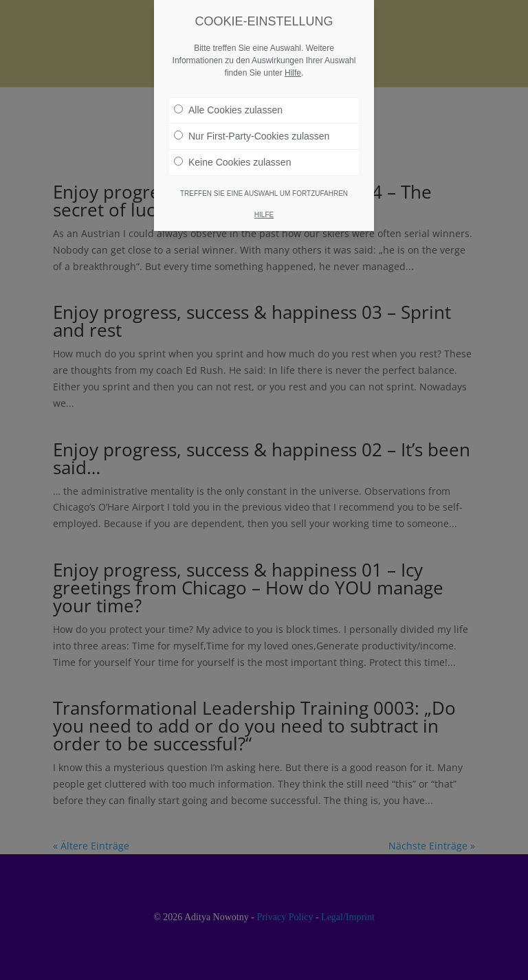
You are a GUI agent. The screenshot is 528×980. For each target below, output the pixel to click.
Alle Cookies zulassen (228, 104)
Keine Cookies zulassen (232, 156)
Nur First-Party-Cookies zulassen (252, 130)
